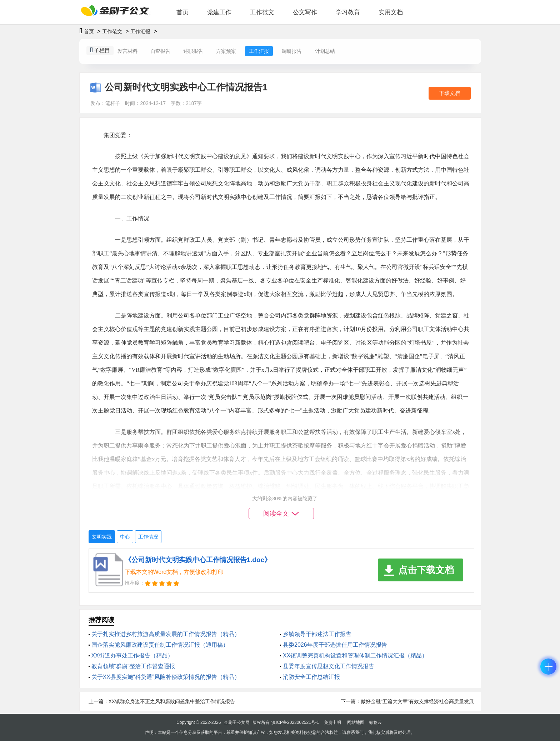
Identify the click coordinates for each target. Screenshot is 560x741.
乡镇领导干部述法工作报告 (317, 634)
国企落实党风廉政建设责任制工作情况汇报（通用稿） (160, 645)
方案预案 (226, 51)
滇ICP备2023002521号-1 (295, 722)
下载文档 (450, 93)
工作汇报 (140, 31)
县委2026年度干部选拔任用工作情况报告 (335, 645)
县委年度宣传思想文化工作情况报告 (329, 666)
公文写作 (305, 12)
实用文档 (391, 12)
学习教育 (348, 12)
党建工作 (219, 12)
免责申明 (332, 722)
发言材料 (127, 51)
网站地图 (356, 722)
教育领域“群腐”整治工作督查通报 (133, 666)
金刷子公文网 (237, 722)
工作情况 (148, 537)
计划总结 (325, 51)
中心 (125, 537)
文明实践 (102, 537)
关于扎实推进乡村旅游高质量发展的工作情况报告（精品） (166, 634)
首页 (182, 12)
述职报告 (193, 51)
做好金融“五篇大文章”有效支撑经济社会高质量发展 (417, 701)
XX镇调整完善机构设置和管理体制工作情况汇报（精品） (355, 655)
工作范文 (262, 12)
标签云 (375, 722)
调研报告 (292, 51)
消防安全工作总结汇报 (311, 677)
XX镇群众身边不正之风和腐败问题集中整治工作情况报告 (172, 701)
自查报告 (160, 51)
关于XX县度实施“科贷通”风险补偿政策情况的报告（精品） (166, 677)
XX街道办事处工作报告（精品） (132, 655)
